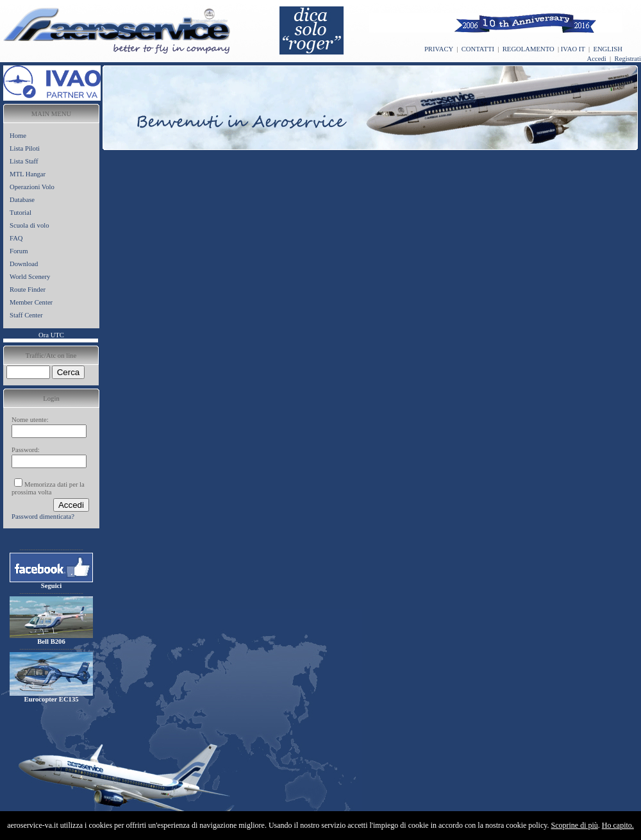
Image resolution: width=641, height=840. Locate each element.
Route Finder (28, 290)
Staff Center (26, 315)
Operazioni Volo (32, 187)
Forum (19, 251)
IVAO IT (573, 49)
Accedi (597, 59)
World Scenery (30, 277)
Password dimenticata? (43, 517)
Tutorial (21, 213)
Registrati (628, 59)
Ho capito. (618, 825)
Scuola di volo (29, 225)
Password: (26, 450)
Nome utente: (30, 420)
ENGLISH (608, 49)
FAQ (16, 238)
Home (18, 136)
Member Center (31, 302)
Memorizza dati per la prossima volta (48, 488)
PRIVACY (439, 49)
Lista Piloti (25, 148)
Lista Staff (24, 161)
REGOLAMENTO (529, 49)
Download (24, 264)
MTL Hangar (28, 174)
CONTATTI (478, 49)
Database (22, 200)
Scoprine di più (575, 825)
